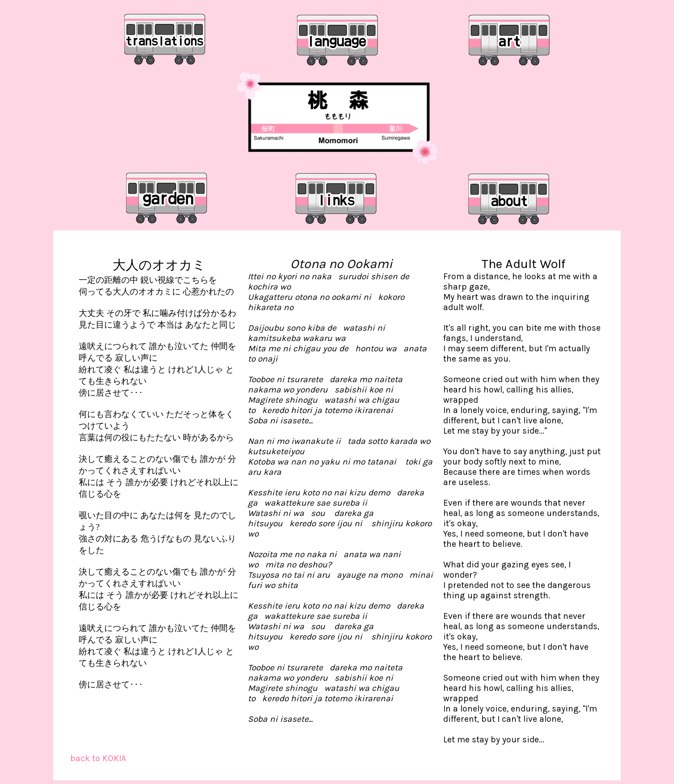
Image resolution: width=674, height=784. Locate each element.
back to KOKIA (98, 758)
